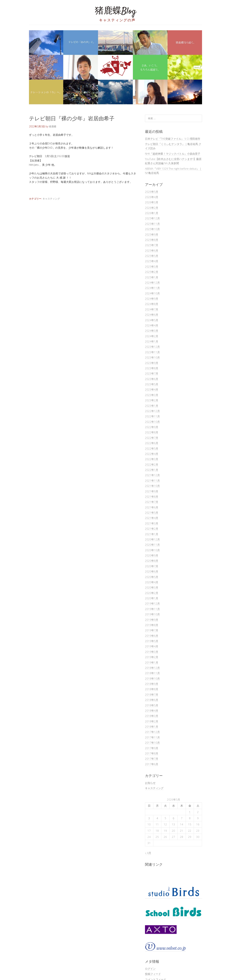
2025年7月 (152, 245)
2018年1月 (152, 727)
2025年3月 (152, 266)
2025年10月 (152, 229)
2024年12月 (152, 283)
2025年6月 (152, 250)
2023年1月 (152, 406)
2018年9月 (152, 684)
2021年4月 (152, 518)
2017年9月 (152, 748)
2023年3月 (152, 395)
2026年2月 (152, 208)
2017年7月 (152, 759)
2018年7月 (152, 694)
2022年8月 (152, 432)
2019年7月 (152, 630)
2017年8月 (152, 753)
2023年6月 (152, 379)
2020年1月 (152, 598)
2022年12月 (152, 411)
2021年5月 (152, 513)
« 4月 (148, 853)
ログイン (150, 969)
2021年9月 (152, 491)
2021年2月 (152, 529)
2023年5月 (152, 384)
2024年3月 (152, 331)
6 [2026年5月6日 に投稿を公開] (174, 818)
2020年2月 (152, 593)
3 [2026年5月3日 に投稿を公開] (149, 818)
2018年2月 (152, 721)
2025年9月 (152, 234)
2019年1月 (152, 662)
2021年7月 (152, 502)
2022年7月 (152, 438)
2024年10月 (152, 293)
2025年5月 (152, 256)
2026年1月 (152, 213)
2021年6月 (152, 507)
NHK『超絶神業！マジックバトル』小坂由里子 (173, 154)
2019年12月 (152, 603)
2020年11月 (152, 545)
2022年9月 (152, 427)
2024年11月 (152, 288)
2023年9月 (152, 363)
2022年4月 (152, 454)
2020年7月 (152, 566)
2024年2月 (152, 336)
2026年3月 (152, 202)
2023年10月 (152, 357)
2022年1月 (152, 470)
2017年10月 (152, 743)
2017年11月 (152, 737)
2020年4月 (152, 582)
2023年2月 (152, 400)
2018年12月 (152, 668)
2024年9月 (152, 299)
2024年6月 (152, 315)
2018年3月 (152, 716)
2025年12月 (152, 218)
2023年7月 (152, 373)
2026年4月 (152, 197)
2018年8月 (152, 689)
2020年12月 (152, 539)
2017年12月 (152, 732)
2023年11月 (152, 352)
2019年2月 (152, 657)
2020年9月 (152, 555)
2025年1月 (152, 277)
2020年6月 (152, 571)
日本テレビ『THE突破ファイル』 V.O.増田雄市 (173, 139)
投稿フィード (153, 974)
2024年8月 (152, 304)
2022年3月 (152, 459)
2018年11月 (152, 673)
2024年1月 (152, 341)
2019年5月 (152, 641)
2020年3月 (152, 587)
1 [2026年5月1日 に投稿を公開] (190, 812)
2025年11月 (152, 224)
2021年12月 (152, 475)
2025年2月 (152, 272)
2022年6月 (152, 443)
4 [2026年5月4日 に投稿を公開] (157, 818)
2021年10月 (152, 486)
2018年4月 (152, 711)
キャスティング (51, 199)
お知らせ (150, 783)
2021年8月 (152, 497)
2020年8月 (152, 561)
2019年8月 (152, 625)
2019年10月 (152, 614)
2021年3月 (152, 523)
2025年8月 (152, 240)
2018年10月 (152, 678)
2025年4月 (152, 261)
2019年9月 (152, 620)
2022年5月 (152, 448)
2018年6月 (152, 700)
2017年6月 (152, 764)
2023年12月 (152, 347)
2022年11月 (152, 416)
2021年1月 (152, 534)
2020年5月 (152, 577)
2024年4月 (152, 325)
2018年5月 (152, 705)
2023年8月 (152, 368)
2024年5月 (152, 320)
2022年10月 (152, 422)
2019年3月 (152, 652)
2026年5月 (152, 192)
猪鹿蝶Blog (115, 11)
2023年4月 (152, 389)
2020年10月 (152, 550)
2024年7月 (152, 309)
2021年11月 (152, 480)
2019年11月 (152, 609)
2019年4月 (152, 646)
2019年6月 (152, 636)
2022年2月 (152, 464)
